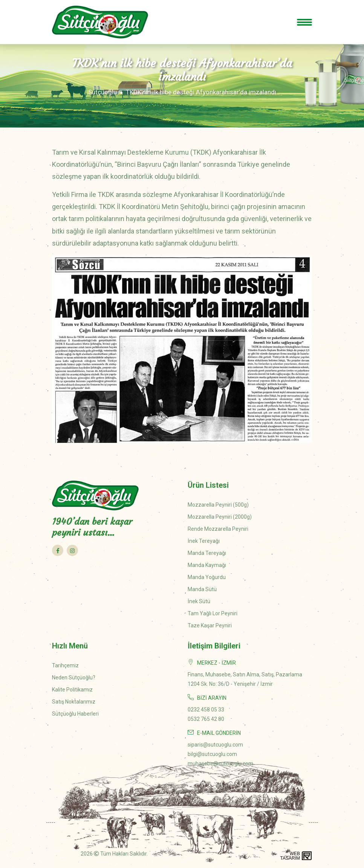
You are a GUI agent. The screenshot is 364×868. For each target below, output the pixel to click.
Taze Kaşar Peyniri (210, 625)
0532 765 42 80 (206, 719)
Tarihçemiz (65, 665)
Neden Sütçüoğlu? (74, 678)
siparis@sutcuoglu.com (215, 745)
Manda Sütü (202, 589)
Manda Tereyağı (207, 553)
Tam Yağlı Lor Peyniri (213, 613)
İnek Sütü (199, 601)
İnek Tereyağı (204, 541)
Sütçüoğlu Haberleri (75, 714)
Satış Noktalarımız (74, 702)
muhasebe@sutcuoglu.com (220, 764)
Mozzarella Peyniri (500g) (218, 505)
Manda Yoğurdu (207, 577)
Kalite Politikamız (72, 690)
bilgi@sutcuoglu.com (212, 754)
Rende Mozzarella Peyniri (218, 529)
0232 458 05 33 (206, 710)
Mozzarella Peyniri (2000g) (220, 517)
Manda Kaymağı (207, 565)
